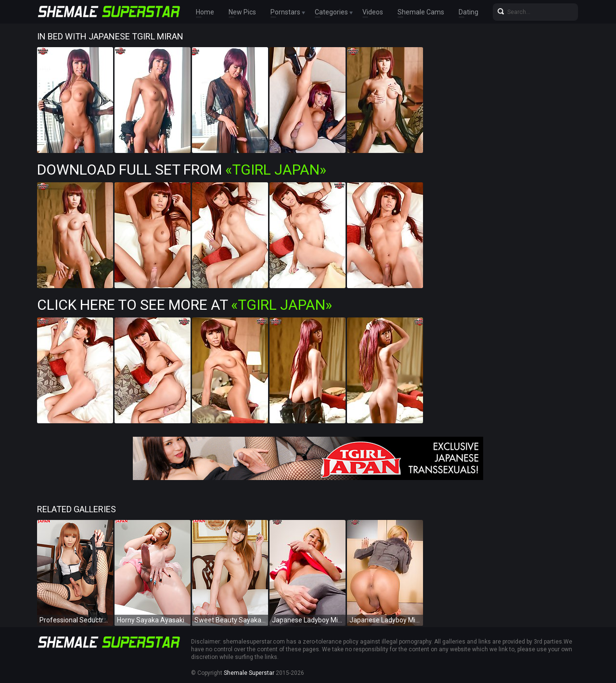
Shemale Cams (421, 12)
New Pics (242, 12)
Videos (373, 12)
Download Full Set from (182, 170)
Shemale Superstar (249, 673)
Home (205, 12)
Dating (468, 12)
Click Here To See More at (185, 305)
